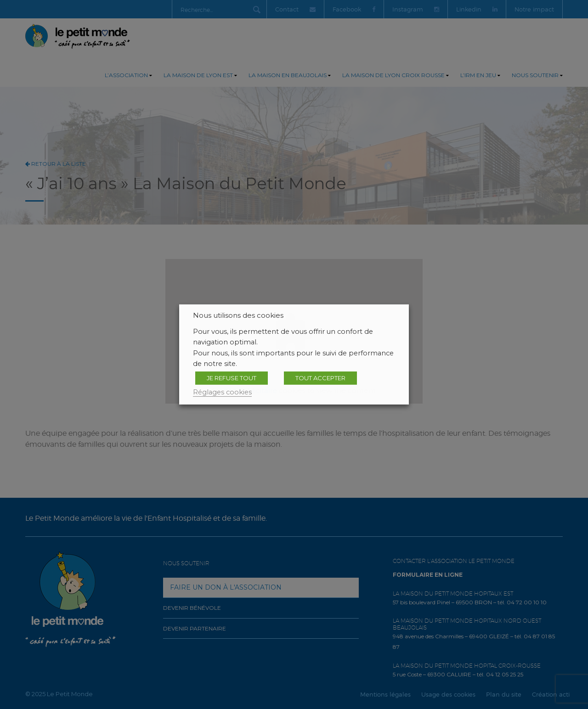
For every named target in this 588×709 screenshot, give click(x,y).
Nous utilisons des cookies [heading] (238, 315)
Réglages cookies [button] (222, 392)
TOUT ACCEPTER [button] (320, 378)
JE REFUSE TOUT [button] (232, 378)
